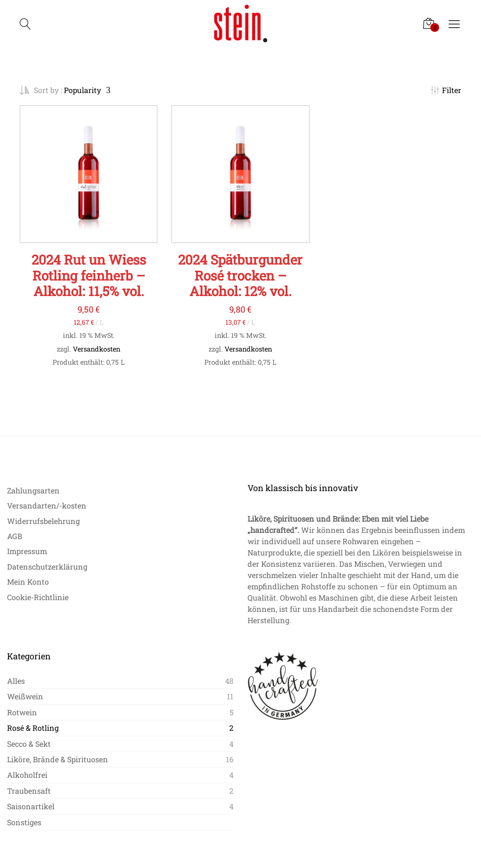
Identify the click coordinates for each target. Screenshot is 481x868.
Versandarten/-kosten (47, 505)
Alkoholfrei (27, 775)
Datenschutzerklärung (47, 567)
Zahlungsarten (33, 490)
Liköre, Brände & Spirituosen (58, 759)
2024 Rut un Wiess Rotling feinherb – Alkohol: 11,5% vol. (89, 275)
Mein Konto (28, 582)
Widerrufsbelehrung (43, 521)
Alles (16, 681)
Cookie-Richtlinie (38, 597)
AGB (15, 536)
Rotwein (22, 712)
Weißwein (25, 696)
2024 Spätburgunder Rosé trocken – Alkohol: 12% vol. (240, 275)
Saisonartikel (31, 806)
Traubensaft (29, 791)
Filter (446, 90)
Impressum (27, 551)
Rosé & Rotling (33, 728)
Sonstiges (24, 822)
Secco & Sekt (29, 744)
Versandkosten (97, 349)
